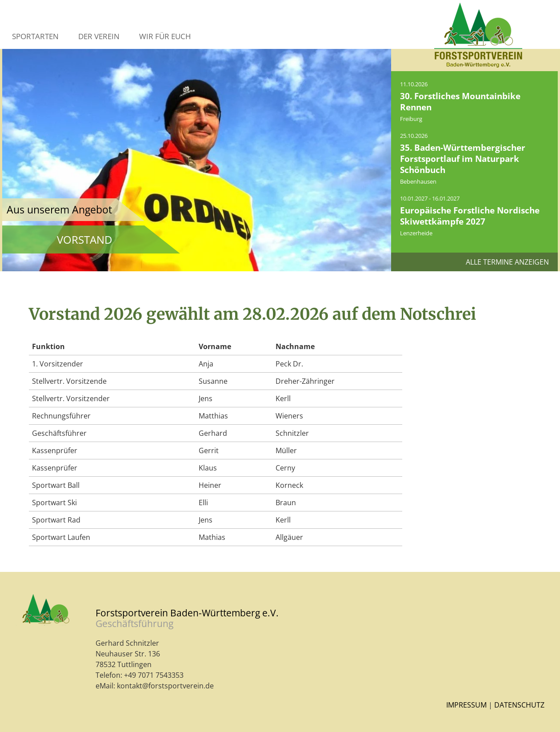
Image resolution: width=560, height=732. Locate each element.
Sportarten (35, 36)
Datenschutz (519, 705)
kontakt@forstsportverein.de (165, 686)
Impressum (466, 705)
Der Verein (99, 36)
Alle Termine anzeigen (507, 262)
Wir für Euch (165, 36)
